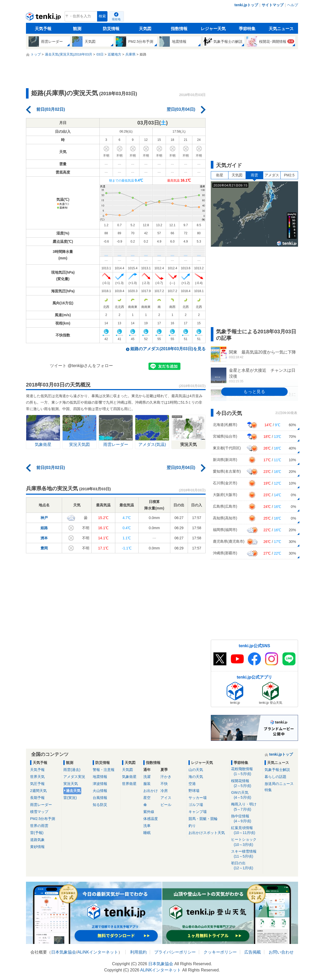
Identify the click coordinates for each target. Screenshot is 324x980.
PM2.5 (289, 175)
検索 (102, 16)
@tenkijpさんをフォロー (90, 366)
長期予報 (37, 798)
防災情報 (111, 29)
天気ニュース (281, 29)
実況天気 (71, 784)
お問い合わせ (281, 952)
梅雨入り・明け (246, 807)
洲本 (44, 538)
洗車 (147, 826)
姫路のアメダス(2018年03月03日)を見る (168, 349)
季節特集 (247, 29)
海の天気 (196, 777)
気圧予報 (37, 784)
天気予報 (43, 29)
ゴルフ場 (196, 805)
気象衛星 (129, 777)
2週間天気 (38, 791)
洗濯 (147, 777)
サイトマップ (273, 5)
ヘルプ (293, 5)
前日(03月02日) (51, 109)
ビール (166, 805)
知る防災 (100, 805)
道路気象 (37, 840)
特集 (268, 790)
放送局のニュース (279, 784)
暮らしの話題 (275, 777)
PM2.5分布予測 (43, 819)
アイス (166, 798)
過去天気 (73, 791)
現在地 (116, 19)
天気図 (145, 29)
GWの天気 (246, 795)
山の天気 (196, 770)
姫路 (44, 528)
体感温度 (151, 819)
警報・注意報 (104, 770)
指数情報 (179, 29)
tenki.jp (44, 18)
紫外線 (149, 812)
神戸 (44, 518)
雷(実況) (70, 798)
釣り (192, 826)
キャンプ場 (198, 812)
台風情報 (100, 798)
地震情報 (100, 777)
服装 (147, 784)
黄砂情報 (37, 847)
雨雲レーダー (41, 805)
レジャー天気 (213, 29)
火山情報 (100, 791)
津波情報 (100, 784)
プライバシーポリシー (175, 952)
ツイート (58, 366)
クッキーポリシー (220, 952)
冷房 (164, 791)
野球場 (194, 791)
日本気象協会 (64, 952)
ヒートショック (246, 842)
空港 (192, 784)
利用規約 (138, 952)
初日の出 (246, 866)
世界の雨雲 (39, 826)
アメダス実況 (74, 777)
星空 (147, 798)
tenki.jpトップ (246, 5)
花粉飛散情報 (246, 772)
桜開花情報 (246, 784)
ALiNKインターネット (98, 952)
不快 (164, 784)
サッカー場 (198, 798)
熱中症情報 (246, 819)
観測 (77, 29)
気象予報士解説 (277, 770)
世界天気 (37, 777)
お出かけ (151, 791)
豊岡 (44, 548)
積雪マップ (39, 812)
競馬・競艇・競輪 (203, 819)
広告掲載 (253, 952)
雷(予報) (37, 833)
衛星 (220, 175)
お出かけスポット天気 (207, 833)
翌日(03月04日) (181, 109)
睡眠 (147, 833)
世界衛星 (129, 784)
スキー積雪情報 (246, 854)
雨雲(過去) (72, 770)
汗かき (166, 777)
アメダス (272, 175)
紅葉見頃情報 (246, 830)
